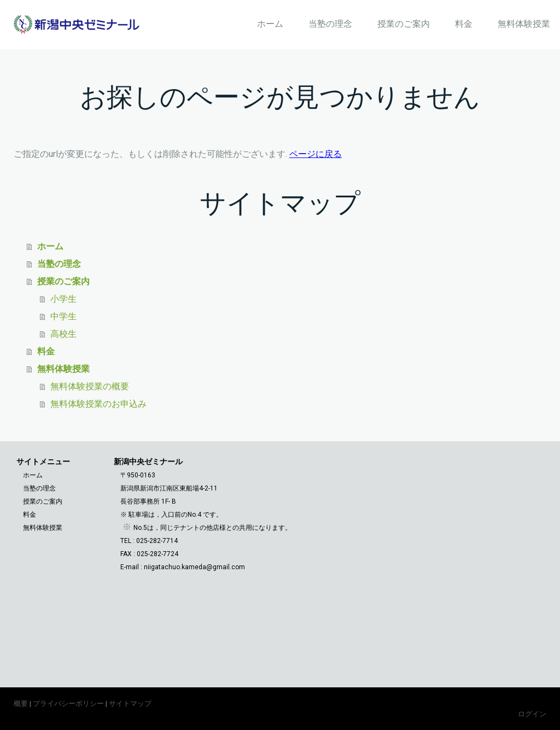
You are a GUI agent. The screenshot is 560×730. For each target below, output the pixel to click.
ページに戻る (316, 154)
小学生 (63, 299)
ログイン (532, 714)
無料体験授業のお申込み (98, 404)
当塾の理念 (330, 24)
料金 (464, 24)
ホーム (270, 24)
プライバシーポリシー (68, 703)
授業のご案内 (404, 24)
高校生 (63, 334)
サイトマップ (130, 703)
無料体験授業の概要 (90, 386)
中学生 (63, 316)
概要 (21, 703)
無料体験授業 (524, 24)
